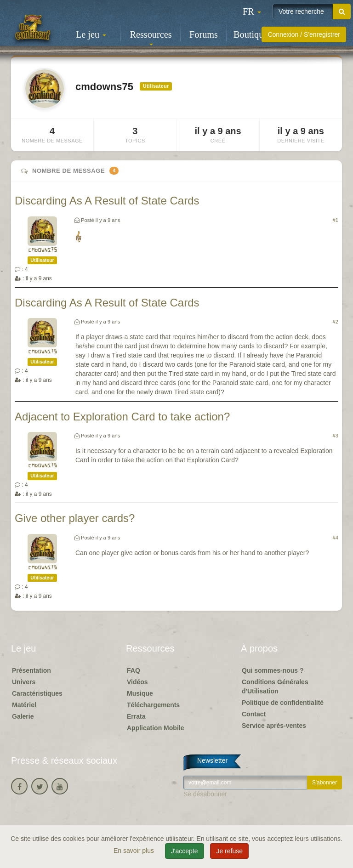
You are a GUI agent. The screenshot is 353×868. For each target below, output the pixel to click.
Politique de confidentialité (283, 703)
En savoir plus (135, 851)
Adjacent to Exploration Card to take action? (122, 417)
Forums (204, 34)
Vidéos (137, 682)
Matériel (24, 705)
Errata (136, 716)
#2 (336, 322)
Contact (254, 714)
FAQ (134, 670)
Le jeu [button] (91, 34)
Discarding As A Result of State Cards (107, 201)
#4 (336, 538)
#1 (336, 220)
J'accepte (185, 851)
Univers (24, 682)
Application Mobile (155, 728)
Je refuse (229, 851)
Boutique (251, 34)
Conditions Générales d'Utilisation (275, 686)
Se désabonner (205, 794)
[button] (252, 11)
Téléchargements (153, 705)
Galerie (23, 716)
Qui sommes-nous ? (273, 670)
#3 (336, 436)
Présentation (31, 670)
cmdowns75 (43, 250)
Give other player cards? (75, 518)
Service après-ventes (274, 726)
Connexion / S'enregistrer (304, 34)
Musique (140, 693)
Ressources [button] (151, 37)
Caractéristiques (37, 693)
